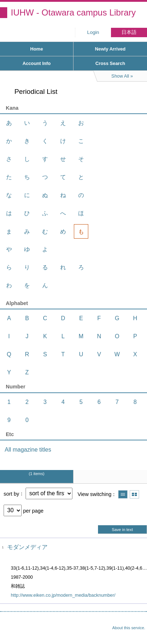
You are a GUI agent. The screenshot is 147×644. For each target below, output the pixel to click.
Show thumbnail (134, 494)
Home (37, 49)
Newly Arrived (110, 49)
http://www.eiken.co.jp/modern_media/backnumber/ (63, 595)
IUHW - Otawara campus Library (73, 12)
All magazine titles (28, 450)
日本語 (129, 32)
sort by (11, 493)
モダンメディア (27, 547)
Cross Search (110, 63)
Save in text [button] (122, 530)
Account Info (36, 63)
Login (93, 32)
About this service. (129, 628)
